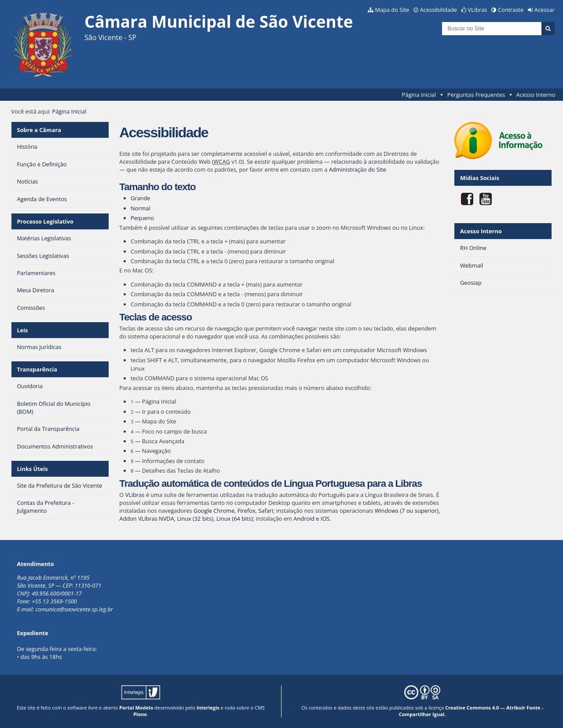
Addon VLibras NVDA (146, 518)
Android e (307, 518)
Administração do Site (358, 169)
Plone (140, 714)
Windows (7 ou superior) (407, 511)
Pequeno (142, 218)
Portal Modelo (136, 708)
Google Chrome (214, 511)
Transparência (37, 369)
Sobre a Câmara (39, 130)
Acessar (545, 10)
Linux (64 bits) (235, 518)
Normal (141, 208)
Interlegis (208, 708)
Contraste (511, 10)
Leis (22, 330)
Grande (141, 198)
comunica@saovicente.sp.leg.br (74, 609)
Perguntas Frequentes (476, 95)
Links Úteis (32, 469)
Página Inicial (419, 95)
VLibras (478, 10)
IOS (325, 518)
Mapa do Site (392, 10)
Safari (266, 511)
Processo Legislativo (45, 221)
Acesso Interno (536, 95)
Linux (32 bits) (195, 518)
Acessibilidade (439, 10)
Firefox (247, 511)
